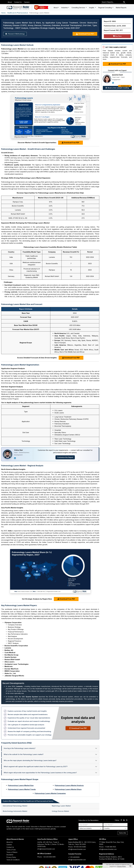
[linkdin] (124, 820)
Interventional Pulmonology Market (15, 806)
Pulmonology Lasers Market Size (21, 785)
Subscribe (123, 833)
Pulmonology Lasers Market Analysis (69, 785)
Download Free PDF (85, 34)
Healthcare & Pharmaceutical (17, 13)
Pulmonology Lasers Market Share (68, 789)
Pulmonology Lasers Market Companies (50, 793)
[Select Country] (115, 828)
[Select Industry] (91, 828)
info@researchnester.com (46, 849)
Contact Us (18, 2)
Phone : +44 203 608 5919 (46, 857)
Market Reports (121, 8)
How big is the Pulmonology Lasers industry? (20, 748)
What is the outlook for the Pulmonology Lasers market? (24, 754)
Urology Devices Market (60, 811)
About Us (10, 842)
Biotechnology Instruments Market (15, 811)
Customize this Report (65, 457)
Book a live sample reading (118, 87)
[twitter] (127, 820)
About (10, 2)
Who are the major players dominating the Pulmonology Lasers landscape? (30, 760)
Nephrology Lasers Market (61, 806)
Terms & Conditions (13, 860)
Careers (27, 2)
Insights (92, 8)
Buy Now (117, 36)
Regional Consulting (105, 8)
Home (3, 13)
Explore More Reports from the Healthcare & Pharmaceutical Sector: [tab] (28, 801)
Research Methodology (15, 34)
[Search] (124, 2)
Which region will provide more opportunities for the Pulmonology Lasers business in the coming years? (40, 773)
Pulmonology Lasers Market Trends (22, 789)
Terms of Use (11, 850)
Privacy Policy (11, 857)
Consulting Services (78, 8)
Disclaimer (10, 855)
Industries (65, 8)
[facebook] (121, 820)
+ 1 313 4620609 (74, 857)
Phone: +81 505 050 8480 (77, 847)
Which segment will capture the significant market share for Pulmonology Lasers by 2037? (36, 767)
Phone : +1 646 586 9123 (107, 847)
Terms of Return (12, 852)
